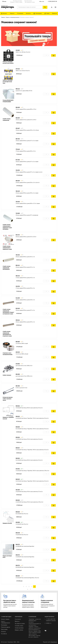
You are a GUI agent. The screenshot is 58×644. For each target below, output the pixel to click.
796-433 (18, 202)
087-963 (18, 139)
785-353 (18, 255)
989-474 (18, 276)
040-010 (18, 512)
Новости (12, 13)
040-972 (18, 544)
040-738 (18, 533)
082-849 (18, 118)
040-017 (18, 448)
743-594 (18, 170)
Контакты (28, 13)
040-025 (18, 500)
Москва (4, 1)
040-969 (18, 576)
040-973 (18, 555)
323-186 (18, 490)
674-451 (18, 469)
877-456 (18, 160)
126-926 (18, 286)
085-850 (18, 374)
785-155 (18, 191)
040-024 (18, 437)
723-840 (18, 213)
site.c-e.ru (42, 1)
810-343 (18, 308)
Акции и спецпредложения (12, 17)
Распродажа (38, 14)
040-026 (18, 406)
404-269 (18, 181)
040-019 (18, 479)
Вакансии (55, 13)
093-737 (18, 235)
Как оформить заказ (30, 2)
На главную (4, 634)
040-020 (18, 427)
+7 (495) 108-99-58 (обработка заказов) (51, 620)
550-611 (18, 320)
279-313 (18, 69)
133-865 (18, 50)
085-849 (18, 342)
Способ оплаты (28, 1)
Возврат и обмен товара (16, 2)
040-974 (18, 565)
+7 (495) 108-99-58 (52, 1)
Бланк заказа (4, 629)
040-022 (18, 458)
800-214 (18, 89)
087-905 (18, 386)
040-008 (18, 522)
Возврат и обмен (19, 630)
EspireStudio (54, 642)
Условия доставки (17, 1)
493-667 (18, 128)
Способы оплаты (19, 626)
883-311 (18, 265)
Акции (47, 14)
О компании (20, 13)
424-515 (18, 352)
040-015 (18, 416)
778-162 (18, 149)
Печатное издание (6, 627)
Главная (3, 17)
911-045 (18, 298)
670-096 (18, 364)
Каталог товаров (5, 619)
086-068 (18, 107)
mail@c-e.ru (49, 623)
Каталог (4, 13)
